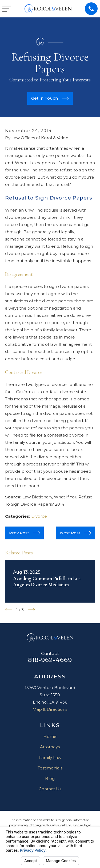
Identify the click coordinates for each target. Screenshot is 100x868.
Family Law (50, 758)
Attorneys (50, 747)
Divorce (39, 516)
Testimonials (50, 768)
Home (50, 736)
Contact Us (50, 789)
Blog (50, 778)
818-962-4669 (50, 660)
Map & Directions (50, 709)
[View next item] (31, 610)
